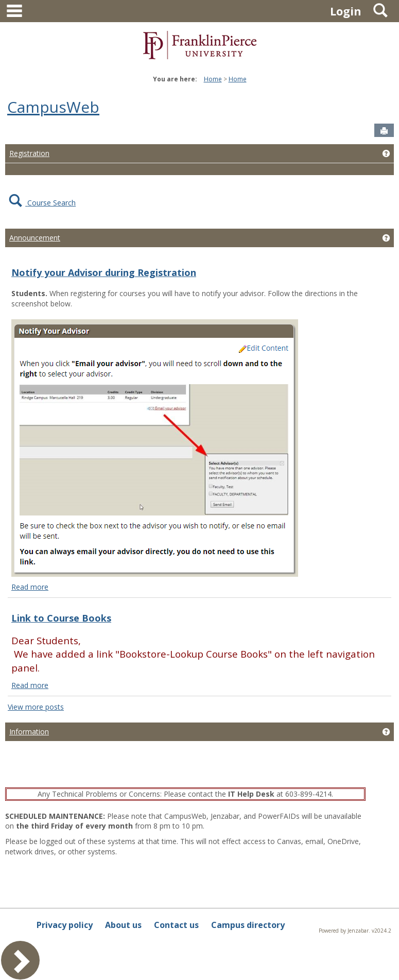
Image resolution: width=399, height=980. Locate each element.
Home (213, 79)
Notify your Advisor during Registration (104, 272)
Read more (30, 587)
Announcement (35, 238)
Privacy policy (65, 925)
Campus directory (248, 925)
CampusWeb (53, 107)
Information (29, 732)
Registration (29, 153)
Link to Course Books (61, 618)
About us (123, 925)
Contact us (176, 925)
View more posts (36, 707)
